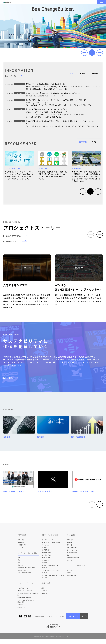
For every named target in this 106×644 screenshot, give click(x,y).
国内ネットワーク (72, 553)
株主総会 (45, 568)
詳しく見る (12, 378)
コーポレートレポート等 (25, 596)
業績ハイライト (47, 563)
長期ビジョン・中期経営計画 (51, 548)
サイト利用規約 (60, 622)
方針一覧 (20, 610)
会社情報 (71, 540)
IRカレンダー (46, 565)
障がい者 (44, 598)
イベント (95, 142)
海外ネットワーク (72, 555)
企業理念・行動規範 (73, 563)
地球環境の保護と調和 (24, 603)
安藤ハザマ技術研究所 (24, 578)
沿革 (68, 560)
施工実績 (22, 540)
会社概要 (69, 548)
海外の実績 (21, 548)
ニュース (69, 576)
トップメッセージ (47, 545)
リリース (83, 73)
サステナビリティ (26, 589)
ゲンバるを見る (16, 241)
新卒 (43, 593)
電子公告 (45, 578)
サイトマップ (35, 622)
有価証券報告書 (47, 558)
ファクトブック (47, 560)
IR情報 (95, 73)
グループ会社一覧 (72, 558)
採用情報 (46, 589)
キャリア (44, 596)
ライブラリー (71, 565)
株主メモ (45, 573)
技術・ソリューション (28, 558)
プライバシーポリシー (50, 622)
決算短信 (45, 553)
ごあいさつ (70, 545)
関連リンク (41, 622)
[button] (84, 53)
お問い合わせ (73, 621)
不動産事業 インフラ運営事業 (27, 573)
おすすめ (83, 142)
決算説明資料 (46, 555)
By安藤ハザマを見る (16, 236)
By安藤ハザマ (22, 550)
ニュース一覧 (15, 76)
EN (86, 621)
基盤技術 (20, 570)
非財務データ (22, 612)
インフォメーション (76, 571)
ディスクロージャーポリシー (51, 576)
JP (82, 621)
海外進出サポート (23, 576)
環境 (19, 568)
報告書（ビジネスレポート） (51, 571)
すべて (71, 73)
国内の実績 (21, 545)
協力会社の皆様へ (72, 581)
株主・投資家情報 (50, 540)
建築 (19, 565)
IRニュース (45, 550)
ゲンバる (20, 553)
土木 (19, 563)
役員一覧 (69, 550)
